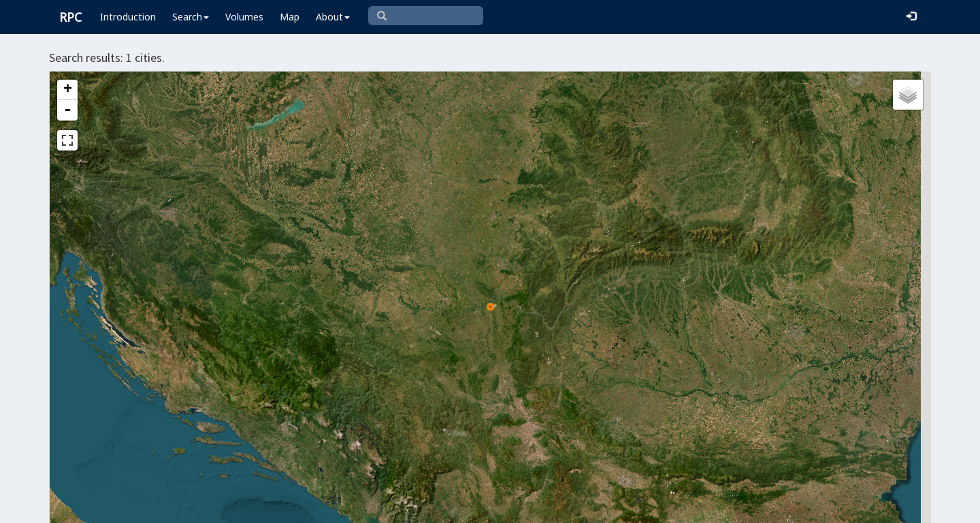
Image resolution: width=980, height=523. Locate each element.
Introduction (128, 17)
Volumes (244, 17)
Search (191, 17)
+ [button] (68, 90)
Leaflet (441, 507)
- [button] (67, 110)
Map (290, 17)
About (333, 17)
